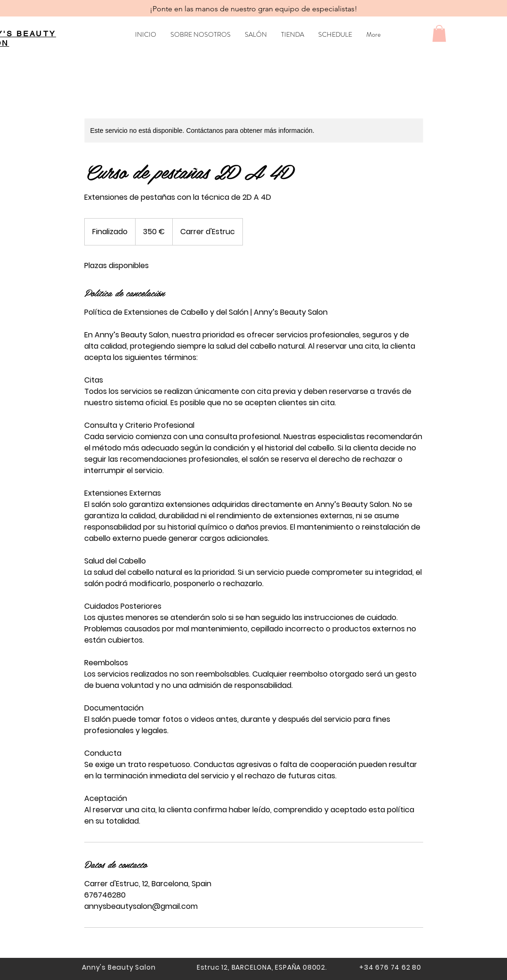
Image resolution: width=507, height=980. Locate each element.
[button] (439, 33)
